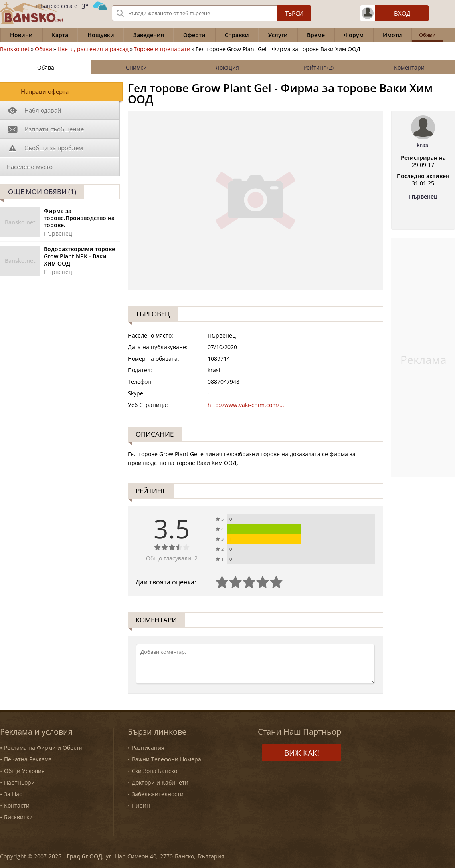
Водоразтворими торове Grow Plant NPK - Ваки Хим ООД (79, 256)
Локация (227, 67)
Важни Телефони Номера (166, 759)
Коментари (409, 67)
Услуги (278, 35)
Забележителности (158, 794)
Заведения (149, 35)
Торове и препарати (162, 49)
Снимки (136, 67)
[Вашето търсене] (212, 13)
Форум (354, 35)
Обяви (44, 49)
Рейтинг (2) (318, 67)
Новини (21, 35)
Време (316, 35)
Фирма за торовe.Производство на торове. (79, 218)
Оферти (194, 35)
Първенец (423, 197)
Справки (237, 35)
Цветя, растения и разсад (93, 49)
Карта (60, 35)
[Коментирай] (255, 664)
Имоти (392, 35)
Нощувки (101, 35)
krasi (423, 145)
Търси (294, 13)
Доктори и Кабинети (160, 782)
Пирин (141, 805)
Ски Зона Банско (154, 771)
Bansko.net (15, 49)
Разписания (148, 748)
